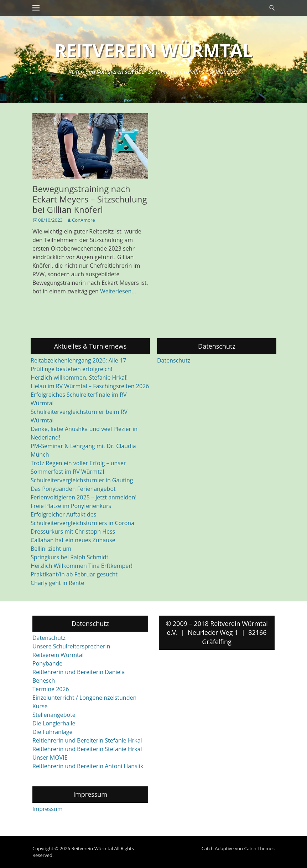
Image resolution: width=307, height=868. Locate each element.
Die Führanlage (53, 732)
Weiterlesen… (118, 291)
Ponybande (47, 663)
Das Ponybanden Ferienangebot (73, 489)
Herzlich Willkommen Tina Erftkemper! (82, 566)
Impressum (47, 809)
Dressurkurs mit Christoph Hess (73, 531)
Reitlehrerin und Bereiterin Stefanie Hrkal (87, 740)
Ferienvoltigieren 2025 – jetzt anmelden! (84, 497)
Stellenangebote (54, 715)
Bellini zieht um (51, 549)
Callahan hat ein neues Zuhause (73, 540)
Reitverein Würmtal (153, 50)
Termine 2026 (51, 689)
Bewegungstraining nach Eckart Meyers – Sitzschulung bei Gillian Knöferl (90, 199)
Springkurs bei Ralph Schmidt (69, 557)
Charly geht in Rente (57, 583)
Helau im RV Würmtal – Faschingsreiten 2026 (90, 386)
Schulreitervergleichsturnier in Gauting (82, 480)
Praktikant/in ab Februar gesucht (74, 574)
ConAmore (84, 220)
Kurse (40, 706)
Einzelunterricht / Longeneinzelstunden (84, 698)
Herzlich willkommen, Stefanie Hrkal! (79, 377)
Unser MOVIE (50, 757)
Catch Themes (259, 848)
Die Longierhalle (54, 723)
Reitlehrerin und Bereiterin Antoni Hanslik (88, 766)
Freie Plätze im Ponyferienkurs (71, 506)
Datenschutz (174, 360)
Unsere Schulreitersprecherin (71, 646)
